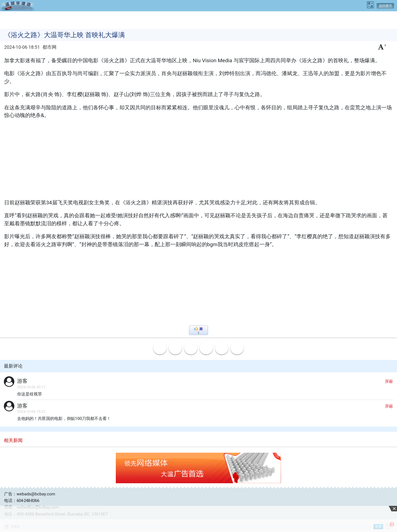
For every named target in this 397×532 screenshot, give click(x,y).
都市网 (49, 47)
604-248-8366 (28, 501)
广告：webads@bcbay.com (30, 494)
